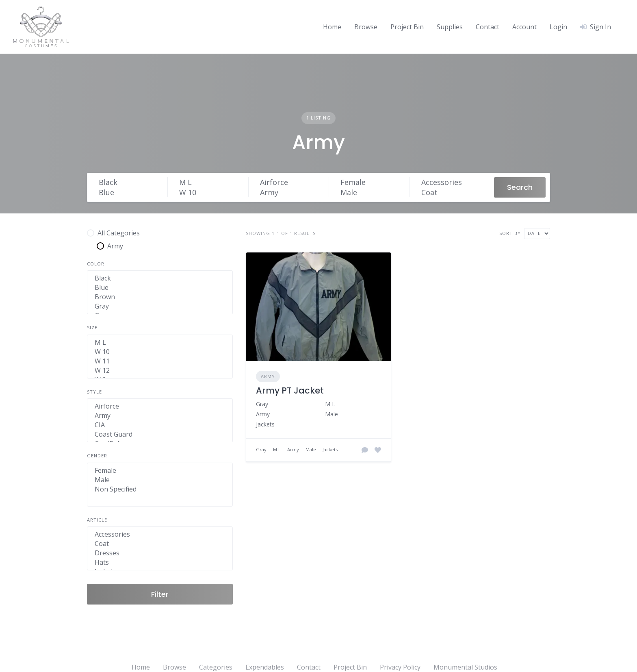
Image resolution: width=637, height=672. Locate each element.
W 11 (160, 361)
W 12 (160, 371)
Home (332, 27)
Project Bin (407, 27)
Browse (366, 27)
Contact (487, 27)
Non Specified (160, 489)
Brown (160, 297)
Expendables (265, 667)
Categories (216, 667)
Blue (129, 192)
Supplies (450, 27)
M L (210, 182)
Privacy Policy (400, 667)
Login (558, 27)
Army (291, 192)
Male (371, 192)
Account (524, 27)
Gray (160, 306)
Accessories (452, 182)
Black (129, 182)
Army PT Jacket (290, 390)
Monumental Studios (465, 667)
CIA (160, 425)
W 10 (210, 192)
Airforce (291, 182)
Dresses (160, 553)
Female (371, 182)
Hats (160, 562)
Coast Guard (160, 434)
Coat (452, 192)
